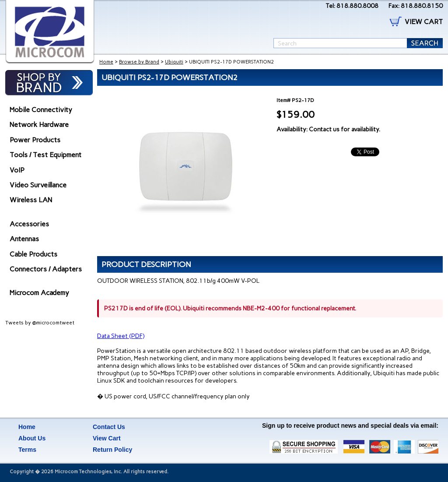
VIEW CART (424, 22)
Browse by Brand (139, 62)
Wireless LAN (31, 200)
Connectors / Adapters (46, 269)
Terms (27, 450)
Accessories (29, 224)
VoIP (17, 170)
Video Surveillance (38, 185)
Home (106, 62)
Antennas (24, 239)
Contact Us (109, 427)
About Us (32, 438)
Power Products (35, 140)
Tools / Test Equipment (45, 155)
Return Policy (112, 450)
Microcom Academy (39, 293)
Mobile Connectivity (41, 110)
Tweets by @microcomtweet (40, 323)
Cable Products (33, 254)
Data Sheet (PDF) (121, 336)
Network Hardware (39, 125)
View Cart (107, 438)
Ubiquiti (174, 62)
